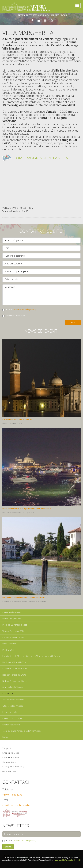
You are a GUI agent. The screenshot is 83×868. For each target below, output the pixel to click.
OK (80, 860)
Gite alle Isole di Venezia (13, 706)
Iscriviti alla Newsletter (14, 316)
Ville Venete (8, 693)
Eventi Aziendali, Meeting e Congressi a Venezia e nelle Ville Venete (31, 656)
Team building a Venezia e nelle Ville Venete (22, 731)
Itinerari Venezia (9, 712)
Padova (5, 737)
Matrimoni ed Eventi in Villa (14, 662)
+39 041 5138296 (12, 795)
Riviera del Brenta (11, 757)
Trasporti (7, 748)
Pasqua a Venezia (10, 644)
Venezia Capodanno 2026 (13, 631)
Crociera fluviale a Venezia (14, 719)
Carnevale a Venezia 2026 (14, 637)
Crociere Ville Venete (11, 612)
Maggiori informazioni (65, 860)
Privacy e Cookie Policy (13, 766)
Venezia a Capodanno (12, 619)
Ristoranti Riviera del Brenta (14, 675)
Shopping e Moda (11, 753)
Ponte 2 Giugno (9, 650)
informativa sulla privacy (25, 309)
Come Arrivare (9, 762)
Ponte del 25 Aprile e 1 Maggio (15, 625)
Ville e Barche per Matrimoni (15, 668)
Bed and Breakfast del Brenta (15, 681)
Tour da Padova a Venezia (13, 700)
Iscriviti (8, 847)
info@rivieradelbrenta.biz (16, 805)
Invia (73, 322)
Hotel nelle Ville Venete (13, 687)
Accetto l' (19, 309)
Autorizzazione (10, 771)
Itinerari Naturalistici (11, 725)
